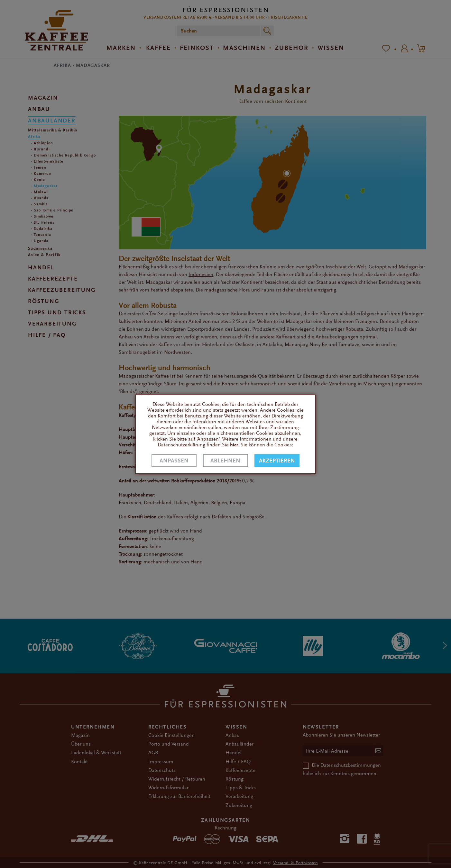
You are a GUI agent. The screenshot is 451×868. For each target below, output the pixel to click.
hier (234, 445)
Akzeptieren (277, 461)
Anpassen (174, 461)
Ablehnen (225, 461)
